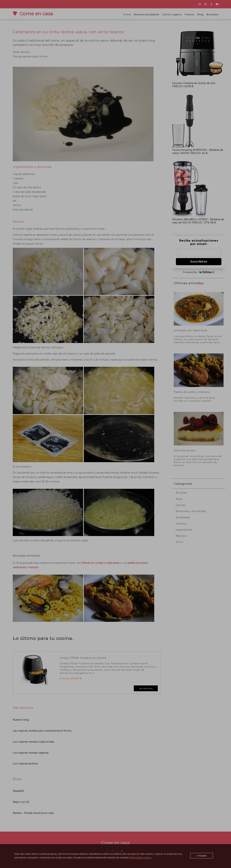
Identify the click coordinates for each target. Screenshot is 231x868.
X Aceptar (202, 856)
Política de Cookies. (140, 858)
